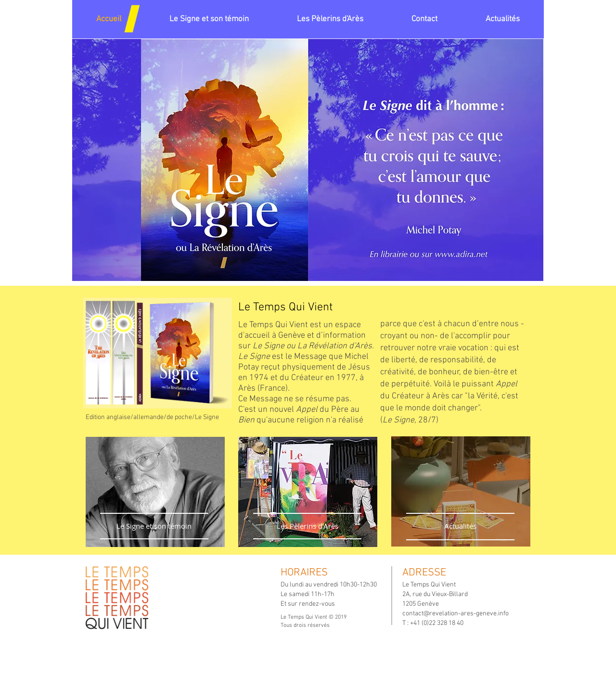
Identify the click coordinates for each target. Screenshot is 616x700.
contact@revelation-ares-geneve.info (456, 614)
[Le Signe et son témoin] (154, 526)
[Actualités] (460, 526)
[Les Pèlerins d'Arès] (307, 526)
